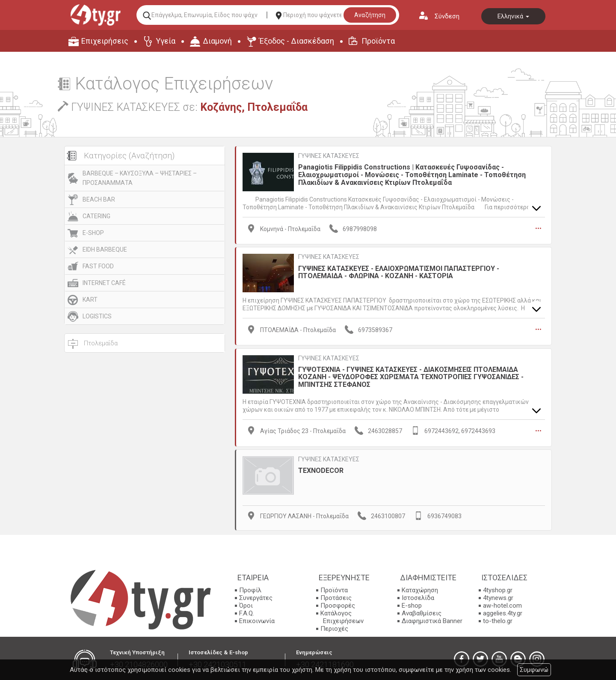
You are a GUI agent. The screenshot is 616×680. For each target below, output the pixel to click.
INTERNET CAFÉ (104, 283)
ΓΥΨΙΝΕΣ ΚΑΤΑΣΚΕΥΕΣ (329, 156)
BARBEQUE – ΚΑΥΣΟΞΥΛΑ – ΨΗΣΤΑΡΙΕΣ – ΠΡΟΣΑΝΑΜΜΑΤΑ (140, 178)
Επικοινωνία (257, 619)
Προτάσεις (336, 596)
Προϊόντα (378, 41)
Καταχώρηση (420, 588)
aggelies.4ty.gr (503, 612)
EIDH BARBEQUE (105, 249)
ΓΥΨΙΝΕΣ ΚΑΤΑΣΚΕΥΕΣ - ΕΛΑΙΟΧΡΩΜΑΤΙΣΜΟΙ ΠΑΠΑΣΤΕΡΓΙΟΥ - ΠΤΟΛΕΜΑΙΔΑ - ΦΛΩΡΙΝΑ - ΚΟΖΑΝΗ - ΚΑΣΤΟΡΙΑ (399, 272)
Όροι (246, 604)
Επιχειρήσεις (105, 41)
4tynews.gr (498, 596)
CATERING (96, 216)
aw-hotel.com (502, 604)
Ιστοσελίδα (418, 596)
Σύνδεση (447, 16)
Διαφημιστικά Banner (432, 619)
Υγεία (166, 41)
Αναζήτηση (370, 15)
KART (90, 300)
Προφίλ (250, 588)
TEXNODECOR (321, 469)
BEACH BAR (99, 199)
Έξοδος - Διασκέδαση (297, 41)
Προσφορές (338, 604)
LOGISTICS (97, 316)
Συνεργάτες (256, 596)
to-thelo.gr (498, 619)
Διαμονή (217, 41)
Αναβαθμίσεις (422, 612)
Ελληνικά (513, 16)
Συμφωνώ (534, 670)
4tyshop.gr (498, 588)
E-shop (412, 604)
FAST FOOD (98, 266)
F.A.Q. (247, 612)
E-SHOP (93, 233)
